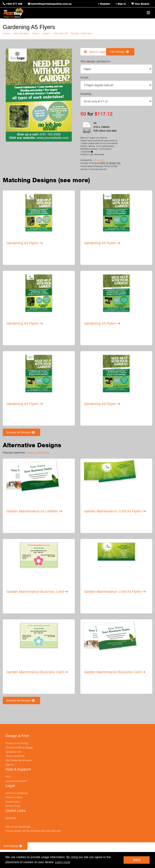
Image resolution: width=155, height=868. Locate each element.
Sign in (10, 765)
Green (46, 33)
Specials (11, 818)
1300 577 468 (14, 4)
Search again (95, 52)
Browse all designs (21, 432)
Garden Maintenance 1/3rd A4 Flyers (115, 511)
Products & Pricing (17, 743)
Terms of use (13, 806)
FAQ (8, 777)
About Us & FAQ (15, 756)
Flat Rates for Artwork (19, 760)
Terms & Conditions (17, 793)
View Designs (21, 33)
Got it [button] (137, 860)
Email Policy (13, 802)
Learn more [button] (63, 862)
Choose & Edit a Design (19, 747)
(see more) (74, 180)
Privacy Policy (14, 797)
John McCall (60, 33)
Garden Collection (81, 33)
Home (6, 33)
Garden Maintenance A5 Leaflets (34, 511)
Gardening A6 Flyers (102, 404)
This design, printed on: (96, 61)
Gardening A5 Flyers (25, 243)
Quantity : (87, 94)
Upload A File (13, 752)
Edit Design (120, 52)
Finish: (85, 78)
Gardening (42, 453)
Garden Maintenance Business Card (37, 592)
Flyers (36, 33)
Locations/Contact (16, 781)
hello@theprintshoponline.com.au (50, 4)
